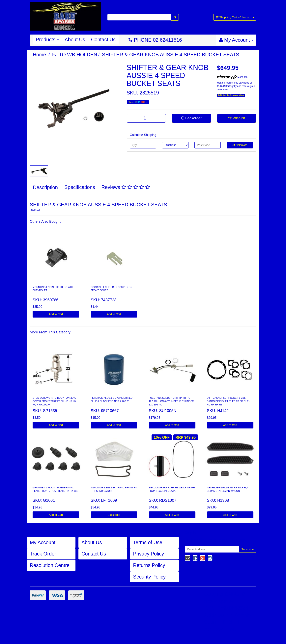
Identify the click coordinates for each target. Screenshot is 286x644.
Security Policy (149, 577)
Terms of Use (148, 542)
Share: (138, 102)
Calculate (240, 145)
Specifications (80, 187)
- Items (232, 17)
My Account (43, 542)
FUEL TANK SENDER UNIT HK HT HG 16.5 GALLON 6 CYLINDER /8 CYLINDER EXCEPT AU (171, 401)
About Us (75, 39)
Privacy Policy (149, 554)
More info (232, 77)
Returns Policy (149, 565)
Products (47, 39)
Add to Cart (56, 314)
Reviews (126, 187)
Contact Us (103, 39)
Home (39, 55)
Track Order (43, 554)
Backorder (191, 118)
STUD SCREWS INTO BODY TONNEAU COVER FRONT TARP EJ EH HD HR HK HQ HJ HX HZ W (54, 401)
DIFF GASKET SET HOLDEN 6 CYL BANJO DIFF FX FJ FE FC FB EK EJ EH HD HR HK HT (229, 401)
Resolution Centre (50, 565)
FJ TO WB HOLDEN (75, 55)
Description (45, 187)
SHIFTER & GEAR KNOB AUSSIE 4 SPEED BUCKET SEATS (171, 55)
